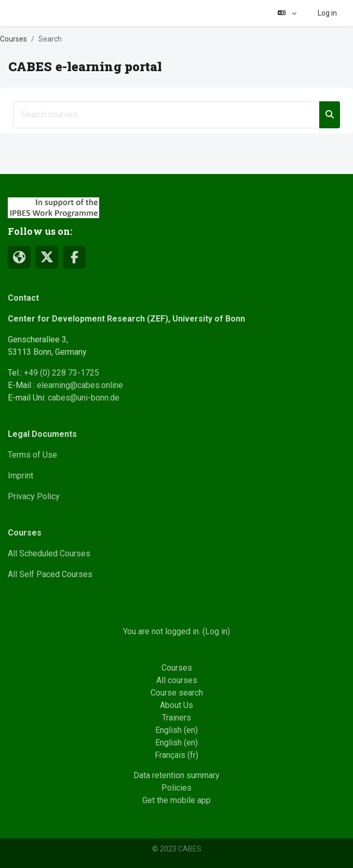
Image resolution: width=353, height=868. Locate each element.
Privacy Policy (34, 496)
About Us (177, 705)
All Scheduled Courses (49, 553)
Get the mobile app (177, 800)
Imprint (21, 476)
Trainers (177, 718)
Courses (13, 39)
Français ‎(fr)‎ (177, 755)
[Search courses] (166, 115)
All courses (177, 680)
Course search (177, 693)
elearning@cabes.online (80, 385)
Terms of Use (32, 455)
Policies (177, 788)
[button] (287, 13)
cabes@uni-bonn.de (84, 398)
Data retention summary (177, 775)
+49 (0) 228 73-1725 (62, 373)
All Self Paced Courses (50, 574)
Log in (327, 13)
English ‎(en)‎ (177, 730)
